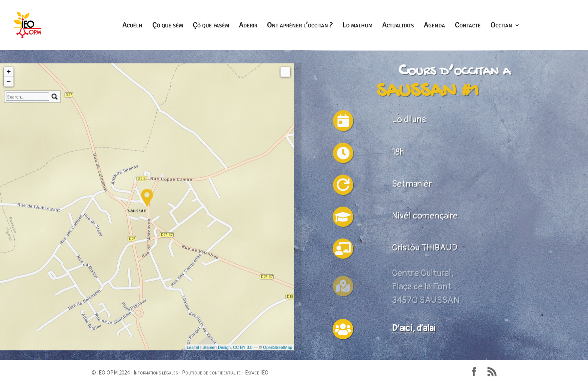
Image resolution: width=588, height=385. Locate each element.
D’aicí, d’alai (413, 328)
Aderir (248, 26)
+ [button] (9, 170)
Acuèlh (132, 26)
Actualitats (398, 26)
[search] (28, 195)
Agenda (434, 26)
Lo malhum (357, 26)
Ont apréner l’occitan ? (300, 26)
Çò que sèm (168, 26)
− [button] (9, 180)
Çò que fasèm (211, 26)
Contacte (468, 26)
